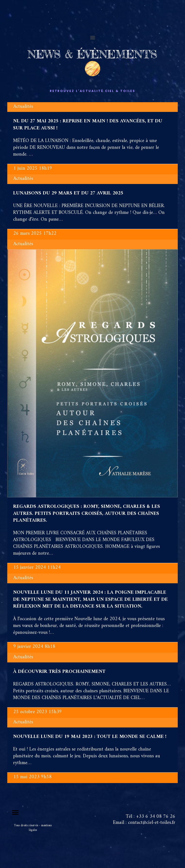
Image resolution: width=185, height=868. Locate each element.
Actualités (23, 107)
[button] (92, 37)
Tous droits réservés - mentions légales (33, 828)
